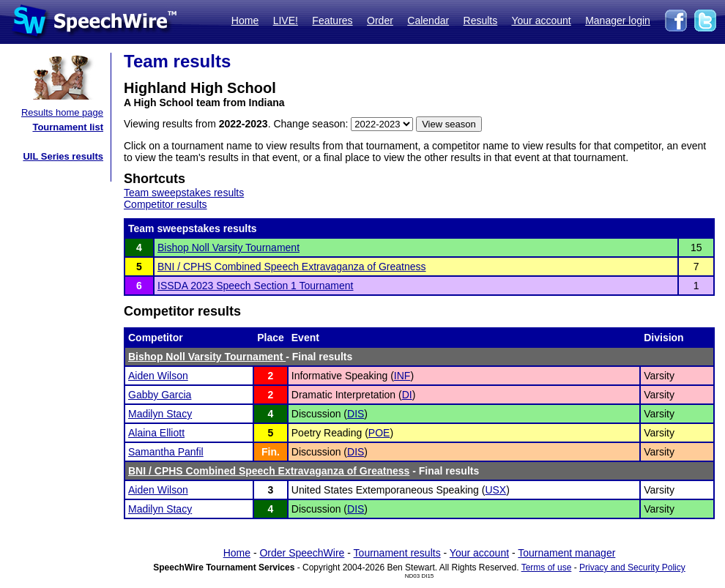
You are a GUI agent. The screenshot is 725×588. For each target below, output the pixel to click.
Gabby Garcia (160, 395)
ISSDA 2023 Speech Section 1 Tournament (255, 286)
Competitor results (166, 204)
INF (402, 376)
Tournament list (68, 127)
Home (245, 21)
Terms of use (547, 567)
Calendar (428, 21)
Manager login (618, 21)
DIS (356, 414)
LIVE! (286, 21)
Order (380, 21)
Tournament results (397, 553)
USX (495, 490)
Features (332, 21)
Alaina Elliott (156, 433)
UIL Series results (63, 156)
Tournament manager (566, 553)
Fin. (271, 452)
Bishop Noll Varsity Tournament (228, 248)
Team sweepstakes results (184, 193)
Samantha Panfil (166, 452)
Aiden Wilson (158, 376)
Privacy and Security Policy (632, 567)
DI (407, 395)
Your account (541, 21)
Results (481, 21)
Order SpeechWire (302, 553)
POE (379, 433)
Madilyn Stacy (160, 414)
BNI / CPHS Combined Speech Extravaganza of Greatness (292, 267)
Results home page (62, 112)
